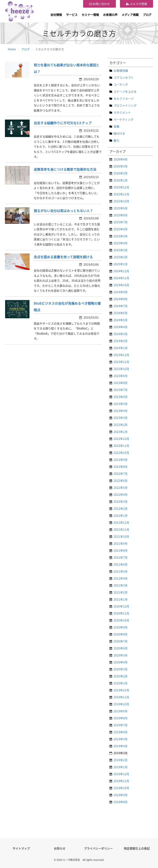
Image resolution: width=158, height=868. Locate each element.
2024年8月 (121, 299)
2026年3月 (121, 166)
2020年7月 (121, 641)
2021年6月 (121, 564)
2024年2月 (121, 341)
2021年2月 (121, 592)
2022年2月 (121, 508)
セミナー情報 (90, 15)
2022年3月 (121, 501)
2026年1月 (121, 180)
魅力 (116, 140)
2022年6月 (121, 481)
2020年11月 (121, 613)
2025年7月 (121, 222)
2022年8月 (121, 467)
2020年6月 (121, 648)
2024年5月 (121, 320)
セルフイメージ (124, 98)
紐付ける (119, 133)
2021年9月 (121, 543)
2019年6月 (121, 732)
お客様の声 (110, 15)
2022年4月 (121, 495)
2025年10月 (121, 201)
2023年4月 (121, 411)
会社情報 (56, 15)
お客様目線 (121, 70)
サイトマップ (21, 848)
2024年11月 (121, 278)
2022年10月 (121, 453)
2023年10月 (121, 369)
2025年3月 (121, 250)
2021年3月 (121, 585)
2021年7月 (121, 557)
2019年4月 (121, 746)
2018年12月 (121, 774)
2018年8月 (121, 802)
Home (12, 49)
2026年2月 (121, 173)
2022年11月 (121, 446)
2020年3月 (121, 669)
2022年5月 (121, 488)
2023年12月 (121, 355)
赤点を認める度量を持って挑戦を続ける (63, 257)
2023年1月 (121, 432)
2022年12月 (121, 439)
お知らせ (60, 848)
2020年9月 (121, 627)
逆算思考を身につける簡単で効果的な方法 (65, 169)
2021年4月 (121, 578)
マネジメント (122, 112)
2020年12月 (121, 606)
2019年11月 (121, 697)
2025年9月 (121, 208)
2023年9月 (121, 376)
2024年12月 (121, 271)
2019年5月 (121, 739)
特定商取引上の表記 (137, 848)
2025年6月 (121, 229)
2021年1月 (121, 599)
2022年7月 (121, 474)
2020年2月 (121, 676)
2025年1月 (121, 264)
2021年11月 (121, 529)
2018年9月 (121, 795)
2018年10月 (121, 788)
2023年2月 (121, 425)
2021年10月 (121, 536)
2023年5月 (121, 404)
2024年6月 (121, 313)
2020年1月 (121, 683)
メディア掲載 (130, 15)
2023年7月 (121, 390)
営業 (116, 126)
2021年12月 (121, 522)
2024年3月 (121, 334)
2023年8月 (121, 383)
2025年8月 (121, 215)
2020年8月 (121, 634)
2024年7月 (121, 306)
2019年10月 (121, 704)
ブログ (147, 15)
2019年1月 (121, 767)
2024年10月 (121, 285)
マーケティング (124, 119)
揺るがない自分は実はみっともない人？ (63, 211)
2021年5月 (121, 571)
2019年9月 (121, 711)
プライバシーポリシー (98, 848)
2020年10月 (121, 620)
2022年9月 (121, 460)
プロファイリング (125, 105)
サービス (72, 15)
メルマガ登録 (137, 4)
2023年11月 (121, 362)
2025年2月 (121, 257)
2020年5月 (121, 655)
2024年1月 (121, 348)
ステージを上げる (125, 91)
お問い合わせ (99, 4)
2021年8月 (121, 550)
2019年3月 (121, 753)
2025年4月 (121, 243)
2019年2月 (121, 760)
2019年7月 (121, 725)
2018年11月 (121, 781)
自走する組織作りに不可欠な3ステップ (63, 123)
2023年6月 (121, 397)
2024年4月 (121, 327)
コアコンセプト (124, 77)
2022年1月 (121, 515)
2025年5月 (121, 236)
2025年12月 (121, 187)
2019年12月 (121, 690)
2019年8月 (121, 718)
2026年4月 (121, 159)
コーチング (121, 84)
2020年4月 (121, 662)
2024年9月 (121, 292)
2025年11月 (121, 194)
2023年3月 (121, 418)
